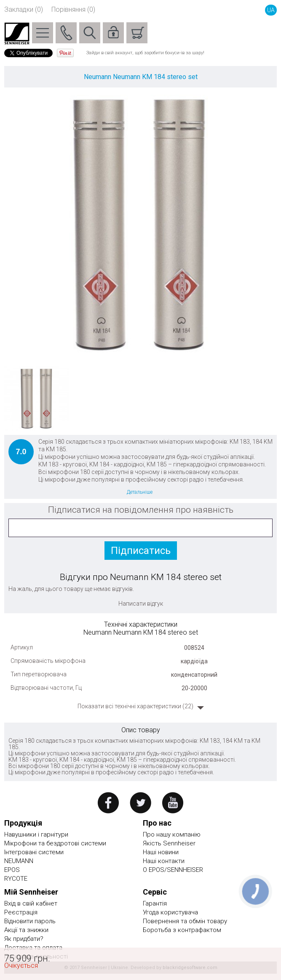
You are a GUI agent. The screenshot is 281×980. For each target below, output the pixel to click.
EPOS (12, 870)
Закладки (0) (24, 9)
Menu (43, 33)
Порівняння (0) (73, 9)
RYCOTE (16, 879)
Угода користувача (170, 912)
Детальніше (140, 492)
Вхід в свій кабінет (31, 903)
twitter (140, 803)
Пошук (90, 33)
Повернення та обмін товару (185, 921)
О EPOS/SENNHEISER (173, 870)
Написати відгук (141, 604)
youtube (173, 803)
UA (271, 10)
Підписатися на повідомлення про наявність (141, 510)
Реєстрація (21, 912)
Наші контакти (164, 861)
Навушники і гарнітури (36, 834)
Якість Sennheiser (169, 843)
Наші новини (161, 852)
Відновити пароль (30, 921)
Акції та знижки (26, 930)
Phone (66, 33)
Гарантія (155, 903)
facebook (108, 803)
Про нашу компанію (172, 834)
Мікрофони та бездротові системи (55, 843)
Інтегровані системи (34, 852)
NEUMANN (19, 861)
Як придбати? (24, 939)
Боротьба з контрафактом (182, 930)
